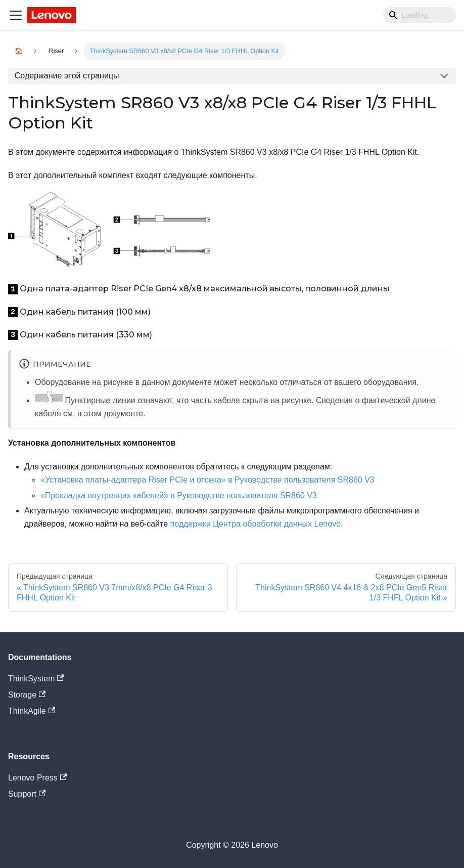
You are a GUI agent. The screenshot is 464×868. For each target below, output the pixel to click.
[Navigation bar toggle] (16, 15)
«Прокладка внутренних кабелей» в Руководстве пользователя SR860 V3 (179, 495)
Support (27, 794)
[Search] (420, 15)
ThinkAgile (32, 711)
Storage (27, 695)
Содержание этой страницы (67, 76)
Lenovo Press (37, 778)
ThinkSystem (36, 679)
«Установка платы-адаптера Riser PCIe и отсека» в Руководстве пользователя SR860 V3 (207, 480)
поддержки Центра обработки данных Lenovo (256, 524)
